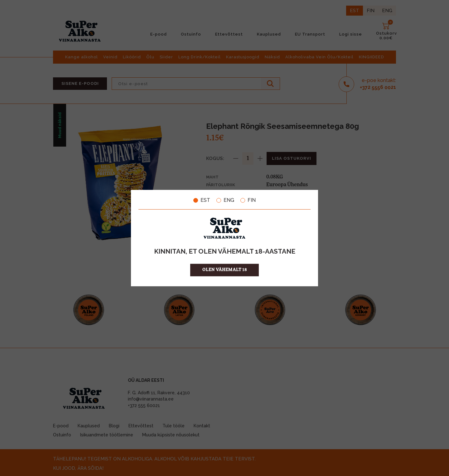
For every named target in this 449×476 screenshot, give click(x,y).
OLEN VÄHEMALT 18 (225, 270)
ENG (225, 200)
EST (202, 200)
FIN (248, 200)
